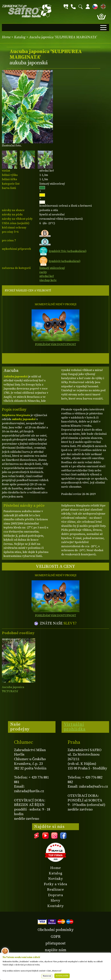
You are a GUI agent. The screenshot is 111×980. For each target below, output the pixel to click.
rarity (43, 272)
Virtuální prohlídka (75, 727)
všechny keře (48, 280)
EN (103, 6)
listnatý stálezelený (52, 268)
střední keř (47, 276)
